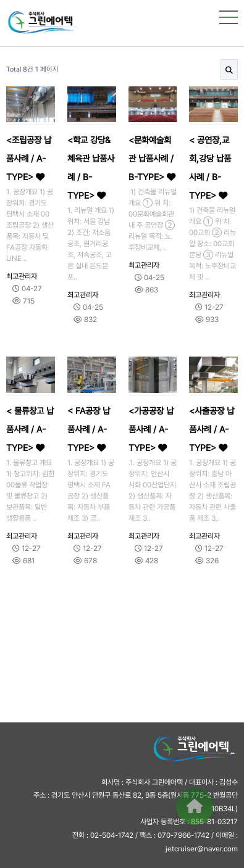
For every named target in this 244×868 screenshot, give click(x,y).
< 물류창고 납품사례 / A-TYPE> (30, 429)
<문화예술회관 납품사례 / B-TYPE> (152, 158)
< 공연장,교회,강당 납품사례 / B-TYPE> (210, 167)
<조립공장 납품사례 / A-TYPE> (29, 158)
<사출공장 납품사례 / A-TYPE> (212, 429)
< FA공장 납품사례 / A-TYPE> (89, 429)
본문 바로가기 (0, 0)
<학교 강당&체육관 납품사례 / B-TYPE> (91, 167)
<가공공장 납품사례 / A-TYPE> (151, 429)
